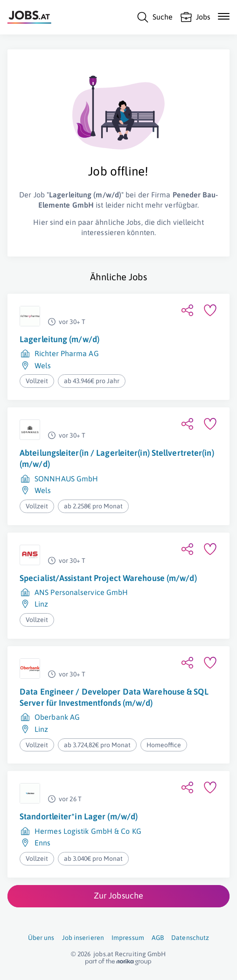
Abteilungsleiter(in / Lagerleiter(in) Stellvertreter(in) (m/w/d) (117, 458)
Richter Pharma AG (67, 353)
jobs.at (103, 954)
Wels (43, 365)
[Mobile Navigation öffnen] (224, 16)
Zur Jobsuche (118, 896)
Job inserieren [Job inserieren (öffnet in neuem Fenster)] (83, 938)
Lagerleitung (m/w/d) (59, 339)
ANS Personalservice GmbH (81, 592)
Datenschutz (190, 938)
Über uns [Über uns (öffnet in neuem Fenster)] (41, 938)
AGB (158, 938)
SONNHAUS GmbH (66, 479)
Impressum (128, 938)
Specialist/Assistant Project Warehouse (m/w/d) (108, 578)
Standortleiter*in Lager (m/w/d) (79, 816)
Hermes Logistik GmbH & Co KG (88, 831)
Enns (42, 843)
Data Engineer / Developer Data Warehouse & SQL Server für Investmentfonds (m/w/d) (114, 697)
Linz (41, 604)
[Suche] (155, 17)
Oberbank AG (57, 717)
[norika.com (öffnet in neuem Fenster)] (118, 962)
